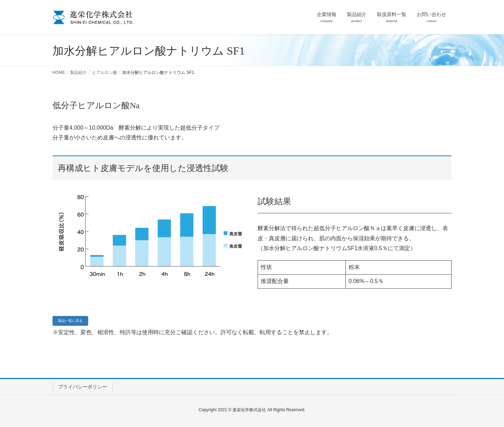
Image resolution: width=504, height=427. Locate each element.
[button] (70, 321)
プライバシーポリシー (83, 387)
